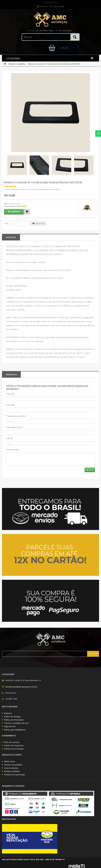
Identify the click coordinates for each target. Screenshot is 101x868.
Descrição (11, 237)
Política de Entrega (12, 717)
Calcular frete (38, 223)
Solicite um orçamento (14, 745)
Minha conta (9, 761)
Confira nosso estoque (14, 749)
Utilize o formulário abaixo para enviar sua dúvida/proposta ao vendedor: (33, 189)
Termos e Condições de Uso (16, 723)
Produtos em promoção (14, 775)
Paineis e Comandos (17, 64)
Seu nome (11, 394)
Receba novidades (12, 771)
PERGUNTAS (11, 375)
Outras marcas (15, 204)
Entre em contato (12, 742)
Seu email (11, 405)
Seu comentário (13, 450)
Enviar (90, 470)
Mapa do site (10, 726)
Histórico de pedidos (13, 765)
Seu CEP (10, 439)
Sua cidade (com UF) (15, 427)
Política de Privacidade (14, 720)
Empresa (8, 713)
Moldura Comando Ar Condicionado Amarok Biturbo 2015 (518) (54, 64)
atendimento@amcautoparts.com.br (21, 687)
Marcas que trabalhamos (15, 730)
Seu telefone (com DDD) (16, 416)
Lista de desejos (11, 768)
